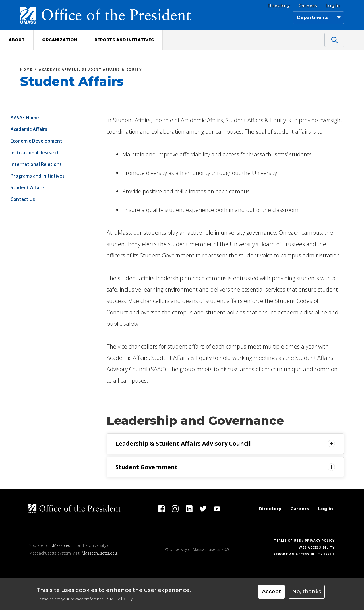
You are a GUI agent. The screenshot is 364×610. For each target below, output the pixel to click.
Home (26, 70)
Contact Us (23, 199)
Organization (60, 40)
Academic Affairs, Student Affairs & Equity (90, 70)
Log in (333, 6)
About (17, 40)
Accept (271, 592)
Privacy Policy (119, 599)
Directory (279, 6)
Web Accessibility (317, 547)
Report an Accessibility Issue (306, 554)
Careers (308, 6)
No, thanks (307, 592)
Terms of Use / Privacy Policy (306, 540)
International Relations (36, 164)
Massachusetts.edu (99, 553)
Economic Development (36, 141)
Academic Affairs (29, 129)
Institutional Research (35, 152)
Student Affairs (28, 187)
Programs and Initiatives (38, 176)
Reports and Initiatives (124, 40)
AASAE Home (25, 118)
